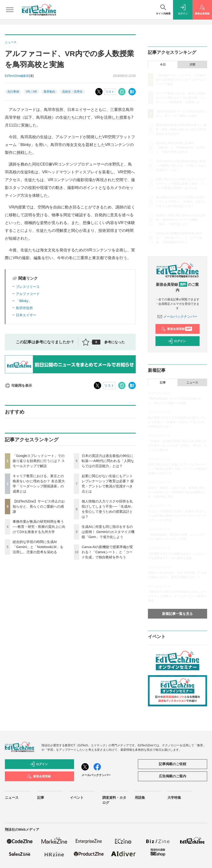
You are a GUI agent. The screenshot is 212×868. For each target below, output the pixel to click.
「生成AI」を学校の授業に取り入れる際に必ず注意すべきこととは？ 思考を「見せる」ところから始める (178, 445)
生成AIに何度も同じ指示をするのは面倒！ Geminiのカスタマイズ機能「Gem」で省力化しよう (108, 532)
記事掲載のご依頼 (173, 764)
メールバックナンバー (177, 316)
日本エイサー (26, 315)
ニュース (192, 383)
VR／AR (31, 92)
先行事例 (13, 92)
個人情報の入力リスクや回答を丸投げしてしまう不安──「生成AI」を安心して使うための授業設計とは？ (181, 202)
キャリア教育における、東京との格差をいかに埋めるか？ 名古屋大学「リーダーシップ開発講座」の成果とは (181, 98)
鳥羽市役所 (24, 308)
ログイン (177, 341)
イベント (77, 798)
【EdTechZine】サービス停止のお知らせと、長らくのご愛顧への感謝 (39, 506)
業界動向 (49, 92)
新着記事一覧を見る (177, 614)
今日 (163, 65)
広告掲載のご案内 (173, 776)
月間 (192, 65)
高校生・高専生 (72, 92)
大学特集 (174, 798)
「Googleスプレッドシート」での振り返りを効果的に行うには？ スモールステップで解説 (39, 461)
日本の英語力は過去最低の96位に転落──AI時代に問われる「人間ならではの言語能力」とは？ (108, 461)
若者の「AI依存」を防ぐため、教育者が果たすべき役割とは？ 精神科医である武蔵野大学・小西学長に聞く (177, 492)
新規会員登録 (177, 329)
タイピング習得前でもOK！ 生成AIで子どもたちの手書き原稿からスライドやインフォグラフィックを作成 (177, 516)
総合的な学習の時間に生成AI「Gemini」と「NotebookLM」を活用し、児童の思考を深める (38, 547)
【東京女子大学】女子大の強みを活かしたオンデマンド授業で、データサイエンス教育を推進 (177, 596)
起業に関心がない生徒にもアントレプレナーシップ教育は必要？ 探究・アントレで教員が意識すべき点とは (181, 184)
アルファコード (28, 294)
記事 (163, 383)
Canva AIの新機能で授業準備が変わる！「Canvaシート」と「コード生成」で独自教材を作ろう (107, 552)
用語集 (140, 798)
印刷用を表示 (18, 385)
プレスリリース (28, 287)
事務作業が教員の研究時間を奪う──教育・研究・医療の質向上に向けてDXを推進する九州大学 (39, 527)
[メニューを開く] (10, 10)
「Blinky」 (24, 301)
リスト (110, 92)
